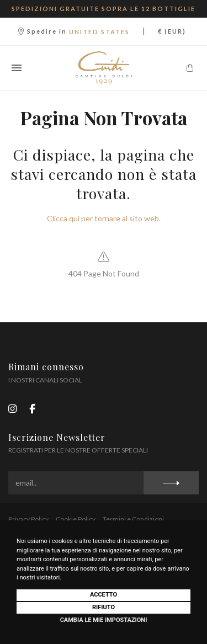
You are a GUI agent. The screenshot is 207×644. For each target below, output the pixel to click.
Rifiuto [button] (104, 607)
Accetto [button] (104, 595)
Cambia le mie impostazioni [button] (104, 620)
